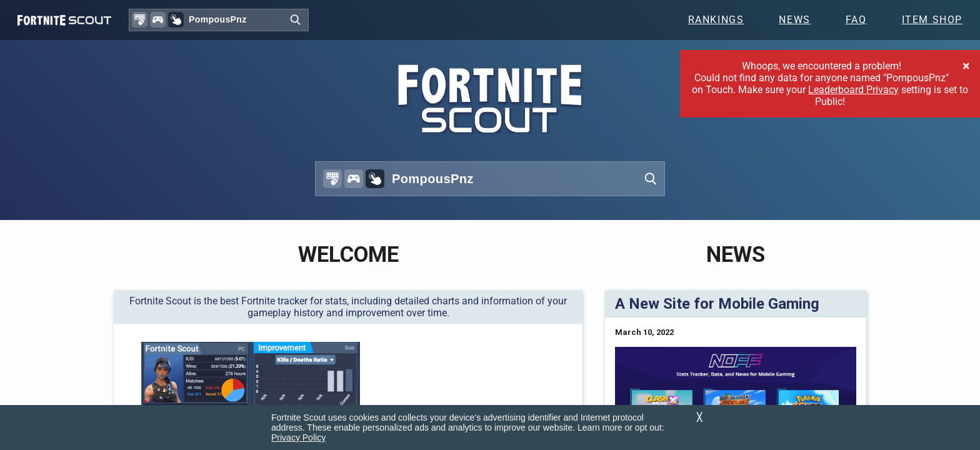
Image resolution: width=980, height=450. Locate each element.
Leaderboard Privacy (853, 90)
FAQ (856, 20)
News (794, 20)
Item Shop (932, 20)
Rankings (716, 20)
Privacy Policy (298, 437)
